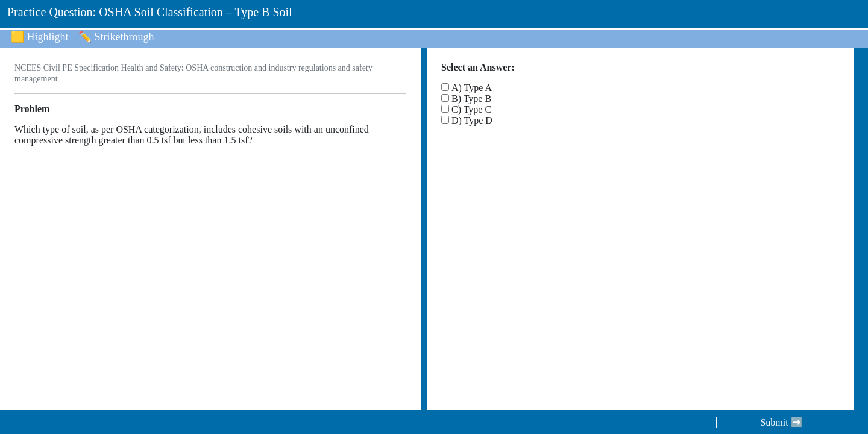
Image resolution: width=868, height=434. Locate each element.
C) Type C (471, 109)
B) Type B (471, 99)
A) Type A (472, 88)
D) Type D (472, 120)
